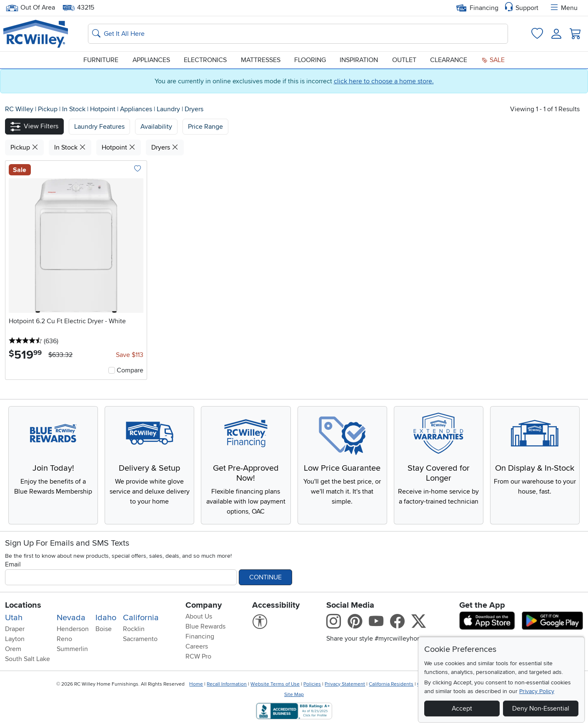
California (141, 618)
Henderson (73, 629)
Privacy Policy (537, 691)
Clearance (449, 60)
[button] (34, 126)
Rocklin (134, 629)
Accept (462, 709)
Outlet (404, 60)
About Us (199, 616)
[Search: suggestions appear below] (298, 34)
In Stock (75, 109)
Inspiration (359, 60)
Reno (64, 639)
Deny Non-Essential (541, 709)
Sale (493, 60)
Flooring (310, 60)
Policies (312, 684)
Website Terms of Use (275, 684)
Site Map (294, 695)
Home (196, 684)
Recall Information (227, 684)
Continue (265, 577)
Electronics (205, 60)
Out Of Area (30, 8)
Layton (15, 639)
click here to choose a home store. (384, 81)
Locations (23, 605)
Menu (563, 8)
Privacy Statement (345, 684)
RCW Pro (198, 656)
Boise (104, 629)
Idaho (106, 618)
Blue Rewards (205, 626)
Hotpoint (104, 109)
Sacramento (140, 639)
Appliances (151, 60)
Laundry (169, 109)
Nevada (71, 618)
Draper (15, 629)
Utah (14, 618)
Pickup (49, 109)
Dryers (194, 109)
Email (13, 564)
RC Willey (19, 109)
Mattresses (261, 60)
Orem (13, 649)
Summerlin (72, 649)
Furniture (101, 60)
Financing (477, 8)
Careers (197, 646)
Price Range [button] (205, 127)
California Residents (391, 684)
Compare (130, 370)
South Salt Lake (28, 659)
